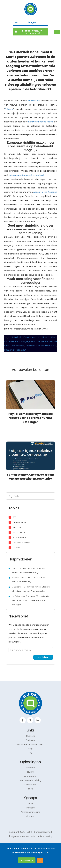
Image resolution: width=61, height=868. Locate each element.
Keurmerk (17, 548)
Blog (31, 749)
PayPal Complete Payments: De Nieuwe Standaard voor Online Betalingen (31, 418)
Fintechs (9, 109)
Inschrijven (10, 496)
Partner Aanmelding (31, 812)
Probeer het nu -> (32, 32)
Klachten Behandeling (31, 780)
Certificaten (31, 785)
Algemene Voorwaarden (23, 836)
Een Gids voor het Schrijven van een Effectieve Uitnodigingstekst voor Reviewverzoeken (31, 589)
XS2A (24, 350)
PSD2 (7, 350)
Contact (31, 816)
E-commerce (19, 532)
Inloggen (33, 22)
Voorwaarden (31, 776)
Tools (31, 789)
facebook (23, 720)
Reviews (31, 772)
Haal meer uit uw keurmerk (31, 744)
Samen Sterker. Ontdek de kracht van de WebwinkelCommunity (28, 580)
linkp (38, 720)
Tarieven (31, 740)
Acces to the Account (45, 192)
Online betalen (20, 522)
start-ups (15, 350)
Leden (31, 804)
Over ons (31, 736)
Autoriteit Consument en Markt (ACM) (34, 337)
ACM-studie (34, 101)
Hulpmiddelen (19, 537)
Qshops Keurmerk (43, 832)
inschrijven (43, 657)
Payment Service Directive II (41, 346)
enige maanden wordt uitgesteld (26, 175)
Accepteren (27, 860)
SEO (15, 517)
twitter (30, 720)
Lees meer (46, 848)
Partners (31, 808)
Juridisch (17, 527)
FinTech (20, 346)
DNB (13, 346)
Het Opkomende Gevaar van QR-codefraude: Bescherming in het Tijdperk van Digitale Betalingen (30, 600)
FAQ (31, 753)
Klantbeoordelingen (22, 543)
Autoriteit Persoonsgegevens (20, 341)
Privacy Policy (45, 836)
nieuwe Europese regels (41, 122)
